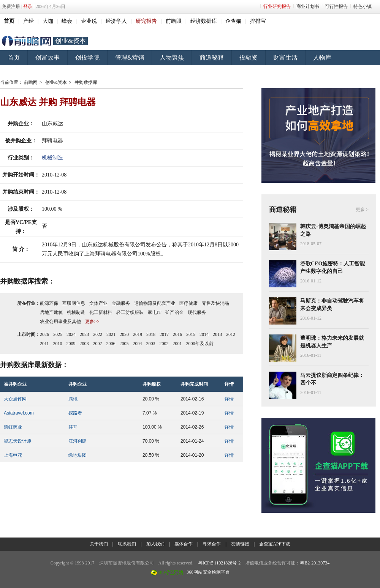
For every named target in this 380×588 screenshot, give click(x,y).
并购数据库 (86, 82)
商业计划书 (308, 6)
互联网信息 (74, 303)
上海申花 (13, 455)
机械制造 (52, 158)
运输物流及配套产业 (155, 303)
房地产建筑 (51, 312)
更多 (360, 210)
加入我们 (155, 544)
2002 (164, 344)
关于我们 (99, 544)
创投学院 (87, 58)
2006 (111, 344)
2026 (44, 334)
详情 (229, 399)
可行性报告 (336, 6)
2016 (177, 334)
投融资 (249, 58)
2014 (204, 334)
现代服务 (197, 312)
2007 (98, 344)
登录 (28, 6)
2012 (231, 334)
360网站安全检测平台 (208, 572)
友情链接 (240, 544)
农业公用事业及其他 (60, 322)
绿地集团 (78, 455)
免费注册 (11, 6)
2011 (44, 344)
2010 (58, 344)
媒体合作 (184, 544)
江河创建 (78, 441)
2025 (58, 334)
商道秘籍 (212, 58)
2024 (71, 334)
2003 (151, 344)
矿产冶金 (174, 312)
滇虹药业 (13, 427)
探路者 (75, 413)
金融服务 (121, 303)
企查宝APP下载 (275, 544)
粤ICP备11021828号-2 (219, 563)
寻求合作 (212, 544)
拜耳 (73, 427)
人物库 (322, 58)
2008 (84, 344)
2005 (124, 344)
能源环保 (49, 303)
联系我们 (127, 544)
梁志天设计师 (17, 441)
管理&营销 (130, 58)
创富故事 (47, 58)
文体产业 (98, 303)
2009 (71, 344)
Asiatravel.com (19, 413)
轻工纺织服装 (130, 312)
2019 (138, 334)
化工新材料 (101, 312)
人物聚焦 (172, 58)
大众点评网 (15, 399)
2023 (84, 334)
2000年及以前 (200, 344)
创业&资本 (70, 41)
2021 (111, 334)
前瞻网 (27, 41)
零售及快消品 (215, 303)
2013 (217, 334)
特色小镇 (363, 6)
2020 (124, 334)
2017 (164, 334)
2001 (177, 344)
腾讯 (73, 399)
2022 (98, 334)
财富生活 (285, 58)
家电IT (154, 312)
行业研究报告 (277, 6)
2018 (151, 334)
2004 (138, 344)
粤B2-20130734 (315, 563)
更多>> (92, 322)
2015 (191, 334)
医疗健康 (188, 303)
